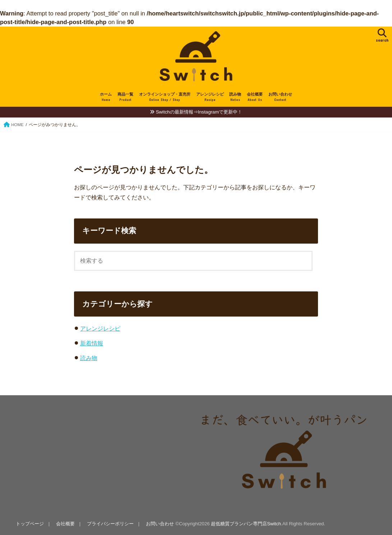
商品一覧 (125, 97)
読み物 (235, 97)
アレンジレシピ (210, 97)
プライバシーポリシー (110, 524)
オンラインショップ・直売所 (165, 97)
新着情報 (92, 343)
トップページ (30, 524)
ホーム (106, 97)
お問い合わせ (280, 97)
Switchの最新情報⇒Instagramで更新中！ (199, 112)
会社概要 (255, 97)
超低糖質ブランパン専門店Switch (246, 524)
